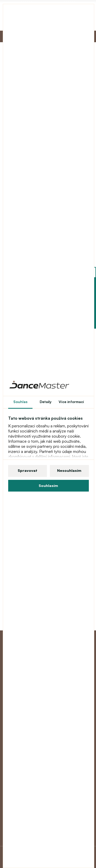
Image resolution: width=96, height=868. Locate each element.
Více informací (71, 402)
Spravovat (28, 470)
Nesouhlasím (69, 470)
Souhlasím (48, 486)
